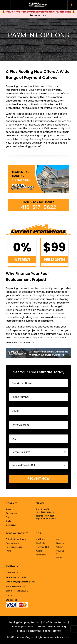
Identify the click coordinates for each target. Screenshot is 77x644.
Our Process (11, 513)
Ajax (58, 539)
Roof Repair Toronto (55, 622)
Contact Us (11, 525)
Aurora (39, 551)
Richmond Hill (42, 547)
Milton (59, 557)
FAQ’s (8, 551)
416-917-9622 (20, 577)
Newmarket (41, 555)
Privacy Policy (62, 637)
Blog (8, 517)
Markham (40, 539)
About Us (10, 509)
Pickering (60, 543)
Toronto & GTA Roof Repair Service (45, 511)
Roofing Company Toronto (25, 622)
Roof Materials (13, 543)
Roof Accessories (14, 547)
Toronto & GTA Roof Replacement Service (46, 517)
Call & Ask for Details (38, 205)
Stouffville (40, 543)
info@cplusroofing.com (24, 582)
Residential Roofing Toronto (44, 631)
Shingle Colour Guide (16, 539)
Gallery (9, 521)
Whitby (60, 547)
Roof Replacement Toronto (28, 627)
